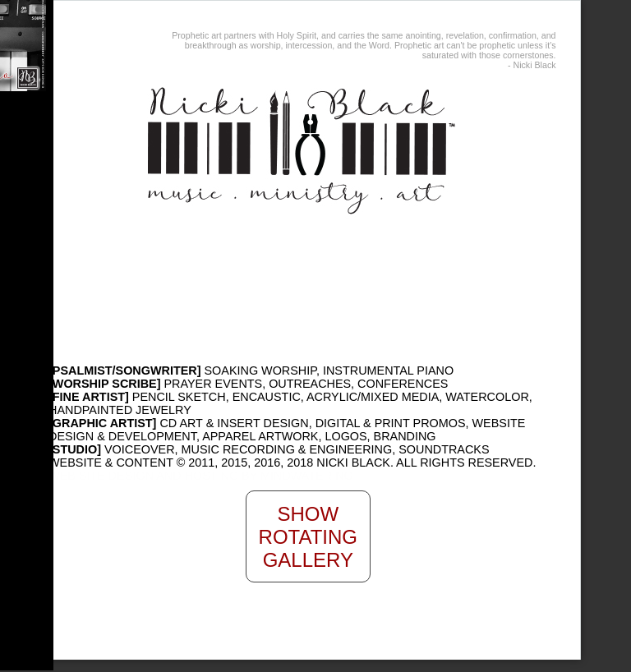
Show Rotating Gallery (308, 537)
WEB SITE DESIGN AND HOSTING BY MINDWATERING (201, 476)
